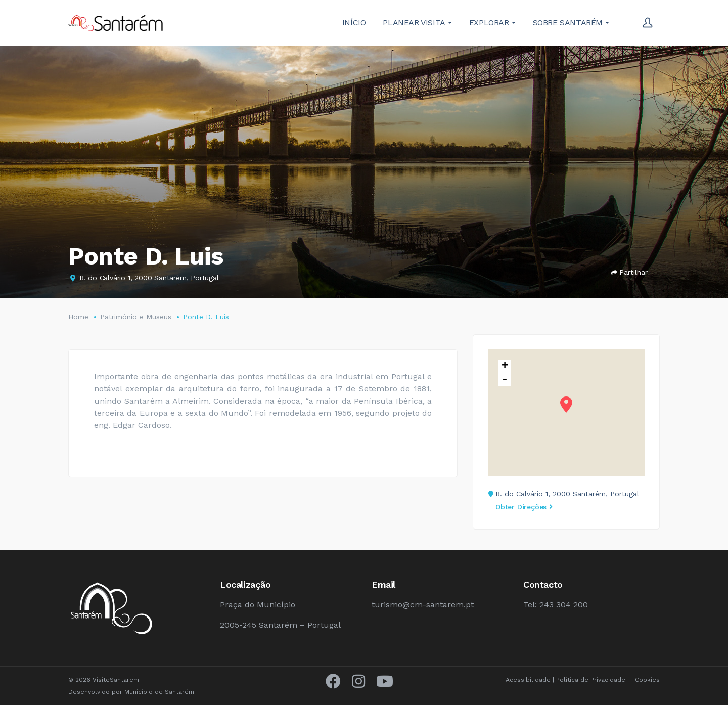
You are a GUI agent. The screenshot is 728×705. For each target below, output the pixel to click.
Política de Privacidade (591, 680)
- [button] (505, 380)
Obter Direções (524, 507)
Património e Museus (136, 317)
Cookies (647, 680)
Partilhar (629, 272)
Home (78, 317)
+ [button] (505, 366)
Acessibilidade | (531, 680)
